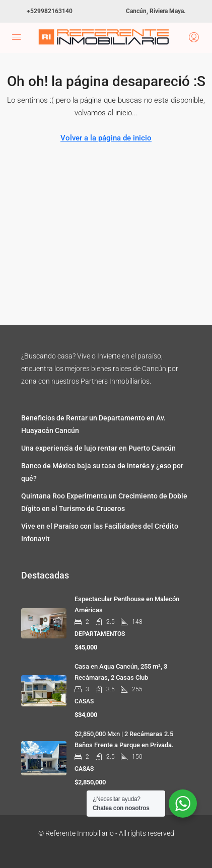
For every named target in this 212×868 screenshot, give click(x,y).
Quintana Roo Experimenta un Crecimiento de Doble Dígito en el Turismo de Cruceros (104, 502)
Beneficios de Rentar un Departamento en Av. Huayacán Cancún (93, 424)
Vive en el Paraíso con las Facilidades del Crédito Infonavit (100, 532)
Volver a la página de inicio (106, 138)
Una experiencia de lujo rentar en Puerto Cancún (98, 448)
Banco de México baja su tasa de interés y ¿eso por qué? (102, 472)
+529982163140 (50, 11)
